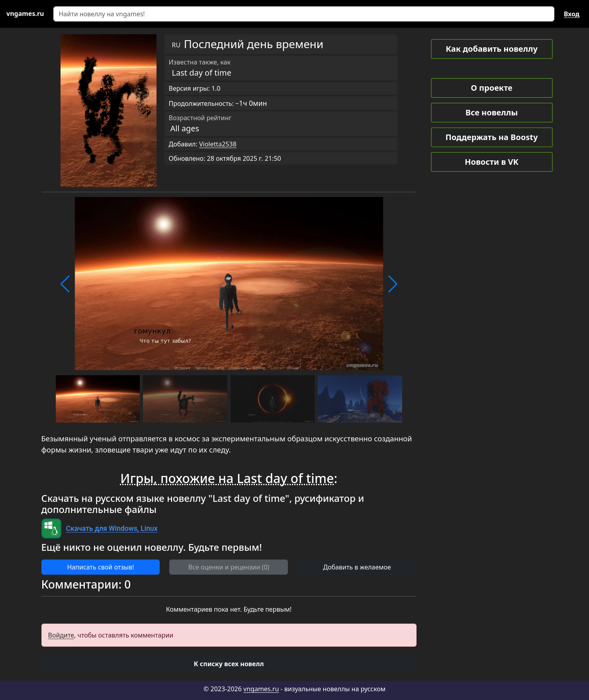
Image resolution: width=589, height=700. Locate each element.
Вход (572, 14)
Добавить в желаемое (357, 567)
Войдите (61, 635)
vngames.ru (261, 689)
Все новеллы (492, 112)
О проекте (491, 88)
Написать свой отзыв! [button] (101, 567)
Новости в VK (492, 162)
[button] (65, 284)
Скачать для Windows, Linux (112, 528)
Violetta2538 (218, 144)
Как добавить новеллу (492, 49)
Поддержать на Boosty (492, 137)
